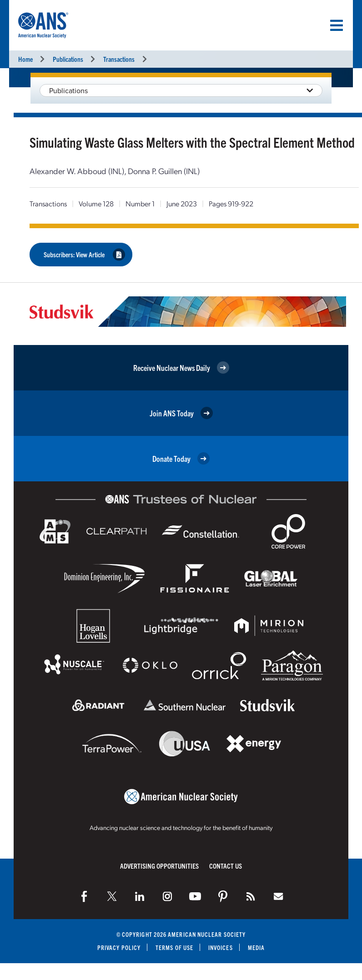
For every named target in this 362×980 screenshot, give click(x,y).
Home (25, 59)
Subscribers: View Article (84, 254)
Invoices (221, 947)
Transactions (119, 59)
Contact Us (226, 866)
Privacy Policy (119, 947)
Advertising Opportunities (159, 866)
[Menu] (337, 25)
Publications (68, 59)
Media (256, 947)
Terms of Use (174, 947)
